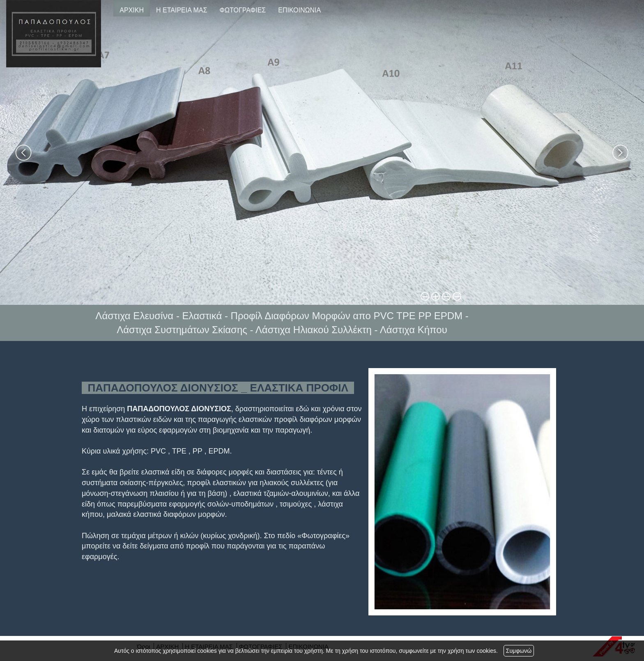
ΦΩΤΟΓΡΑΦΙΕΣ (243, 10)
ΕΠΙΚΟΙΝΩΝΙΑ (299, 10)
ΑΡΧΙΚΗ (132, 10)
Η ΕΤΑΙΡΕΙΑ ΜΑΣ (182, 10)
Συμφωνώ (519, 651)
